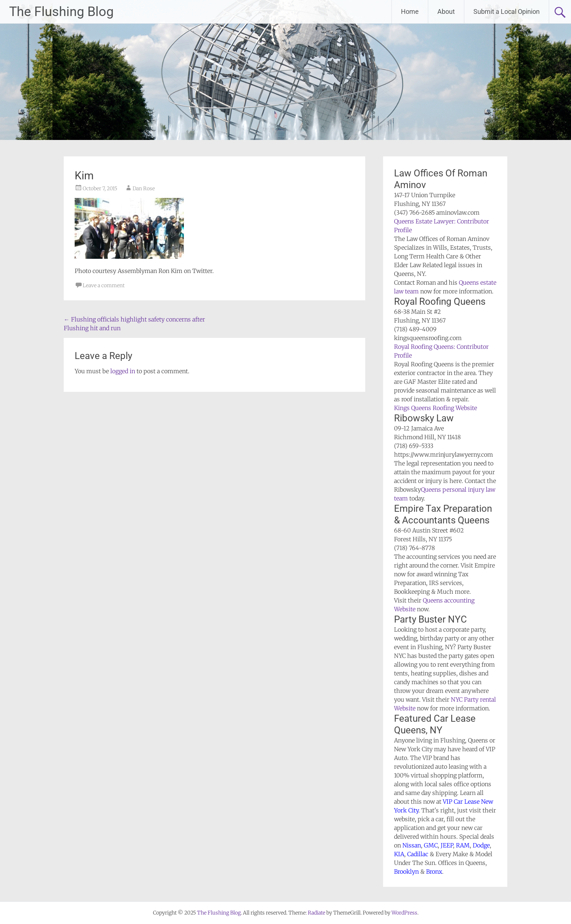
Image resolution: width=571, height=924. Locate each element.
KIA (399, 854)
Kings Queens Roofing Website (436, 408)
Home (410, 11)
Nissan (412, 845)
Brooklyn (406, 872)
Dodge (481, 845)
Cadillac (418, 854)
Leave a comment (104, 285)
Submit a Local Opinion (507, 11)
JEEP (447, 845)
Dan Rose (144, 188)
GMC (431, 845)
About (446, 11)
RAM (463, 845)
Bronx (434, 872)
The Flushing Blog (61, 12)
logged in (123, 371)
